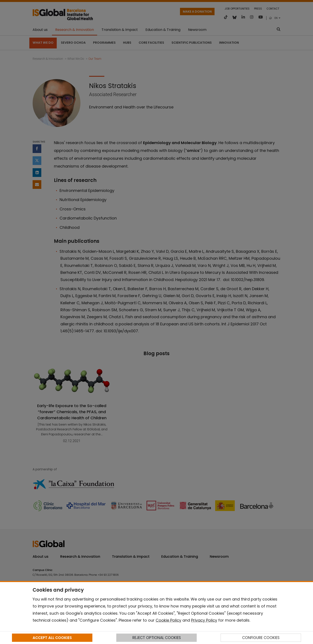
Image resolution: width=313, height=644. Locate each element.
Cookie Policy (168, 620)
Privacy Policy (204, 620)
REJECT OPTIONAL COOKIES (157, 638)
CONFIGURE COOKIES (261, 638)
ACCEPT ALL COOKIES (52, 638)
